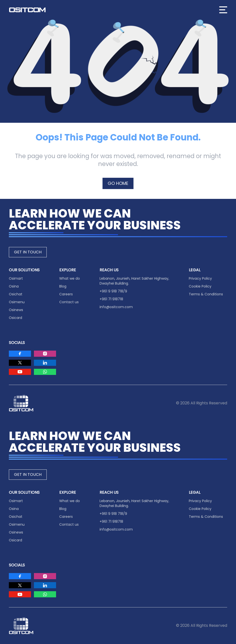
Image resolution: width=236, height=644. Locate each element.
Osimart (16, 278)
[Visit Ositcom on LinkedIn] (45, 363)
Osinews (16, 310)
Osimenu (17, 302)
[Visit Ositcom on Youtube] (20, 372)
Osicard (15, 318)
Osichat (16, 294)
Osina (14, 286)
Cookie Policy (200, 286)
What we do (70, 278)
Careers (66, 294)
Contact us (69, 302)
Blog (63, 286)
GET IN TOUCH (28, 252)
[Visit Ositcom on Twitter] (20, 363)
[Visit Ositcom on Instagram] (45, 354)
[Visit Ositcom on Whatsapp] (45, 372)
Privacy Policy (200, 278)
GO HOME (118, 183)
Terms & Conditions (206, 294)
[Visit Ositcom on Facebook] (20, 354)
